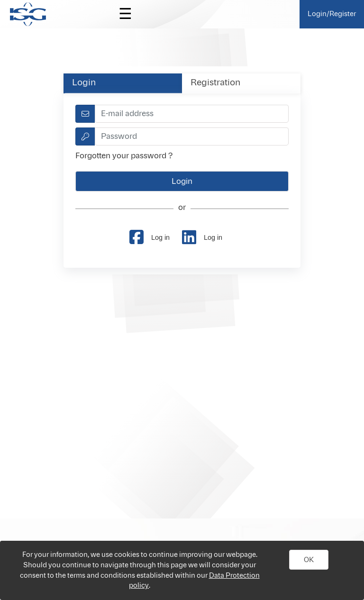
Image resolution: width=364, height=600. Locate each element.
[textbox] (192, 114)
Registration (215, 83)
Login (84, 83)
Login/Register (332, 14)
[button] (309, 560)
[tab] (123, 83)
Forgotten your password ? (124, 156)
